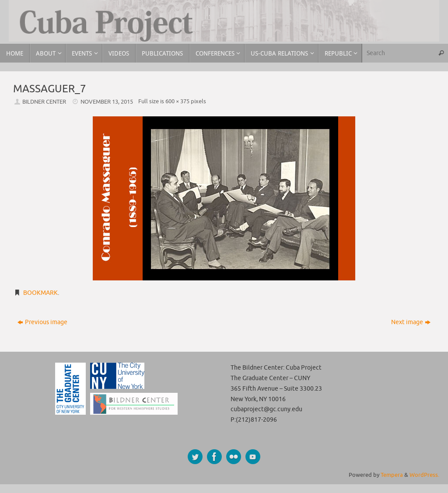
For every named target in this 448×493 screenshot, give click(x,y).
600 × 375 (177, 101)
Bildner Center (44, 102)
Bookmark (40, 293)
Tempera (392, 475)
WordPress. (424, 475)
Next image (411, 322)
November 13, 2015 (107, 102)
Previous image (42, 322)
